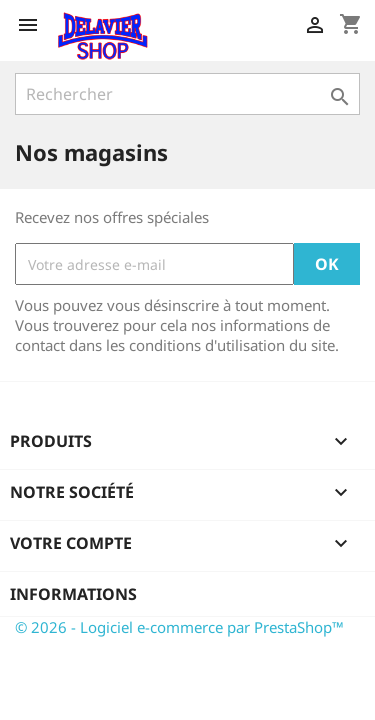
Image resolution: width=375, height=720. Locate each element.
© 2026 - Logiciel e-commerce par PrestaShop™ (179, 627)
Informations (73, 594)
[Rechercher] (187, 94)
